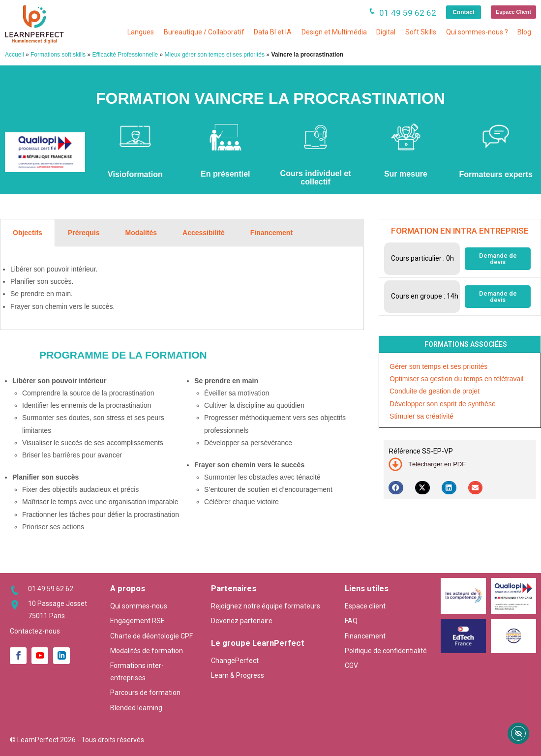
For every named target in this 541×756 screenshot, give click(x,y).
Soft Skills (421, 32)
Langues (141, 32)
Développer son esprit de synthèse (443, 404)
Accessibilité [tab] (204, 233)
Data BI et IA (273, 32)
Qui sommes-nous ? (477, 32)
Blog (524, 32)
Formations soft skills (58, 55)
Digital (386, 32)
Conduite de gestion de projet (435, 391)
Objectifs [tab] (28, 233)
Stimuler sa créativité (421, 416)
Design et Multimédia (334, 32)
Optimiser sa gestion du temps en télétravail (456, 379)
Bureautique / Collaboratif (204, 32)
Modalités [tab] (141, 233)
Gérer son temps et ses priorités (438, 366)
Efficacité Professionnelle (125, 55)
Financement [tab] (271, 233)
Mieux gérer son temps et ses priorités (215, 55)
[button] (396, 488)
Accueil (15, 55)
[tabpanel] (182, 288)
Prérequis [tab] (84, 233)
